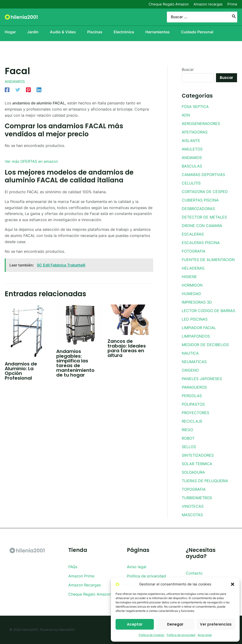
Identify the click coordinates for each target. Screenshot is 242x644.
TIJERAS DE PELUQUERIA (205, 481)
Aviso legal (205, 635)
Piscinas (95, 32)
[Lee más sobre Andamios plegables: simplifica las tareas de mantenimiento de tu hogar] (79, 324)
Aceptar (135, 624)
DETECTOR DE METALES (204, 217)
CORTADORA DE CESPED (205, 192)
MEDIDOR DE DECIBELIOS (205, 345)
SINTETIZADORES (198, 455)
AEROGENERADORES (201, 124)
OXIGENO (190, 370)
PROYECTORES (195, 413)
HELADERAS (193, 268)
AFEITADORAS (195, 132)
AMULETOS (192, 149)
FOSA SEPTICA (195, 107)
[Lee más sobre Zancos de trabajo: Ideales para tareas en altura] (130, 319)
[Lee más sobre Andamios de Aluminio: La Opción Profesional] (28, 331)
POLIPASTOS (193, 404)
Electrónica (124, 32)
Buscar (188, 69)
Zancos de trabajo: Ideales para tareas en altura (127, 348)
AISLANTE (191, 141)
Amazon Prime (81, 576)
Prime (232, 4)
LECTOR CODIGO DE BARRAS (208, 311)
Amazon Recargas (84, 585)
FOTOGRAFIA (194, 251)
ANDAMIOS (15, 82)
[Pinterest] (28, 90)
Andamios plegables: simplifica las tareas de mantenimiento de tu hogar (75, 363)
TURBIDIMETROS (197, 498)
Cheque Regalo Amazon (169, 4)
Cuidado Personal (197, 32)
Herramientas (158, 32)
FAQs (73, 567)
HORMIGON (192, 285)
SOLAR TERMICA (197, 464)
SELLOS (189, 447)
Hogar (10, 32)
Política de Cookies (151, 635)
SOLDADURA (193, 472)
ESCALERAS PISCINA (201, 243)
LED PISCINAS (195, 319)
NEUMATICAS (194, 362)
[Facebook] (7, 90)
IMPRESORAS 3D (197, 302)
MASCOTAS (192, 515)
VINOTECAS (193, 506)
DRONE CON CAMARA (202, 226)
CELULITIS (191, 183)
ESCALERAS (193, 234)
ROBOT (188, 438)
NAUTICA (190, 353)
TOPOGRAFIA (194, 489)
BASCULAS (192, 166)
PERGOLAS (192, 396)
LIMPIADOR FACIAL (199, 328)
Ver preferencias (216, 624)
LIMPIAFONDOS (196, 336)
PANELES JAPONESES (202, 379)
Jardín (33, 32)
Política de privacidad (181, 635)
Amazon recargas (208, 4)
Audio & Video (63, 32)
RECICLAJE (192, 421)
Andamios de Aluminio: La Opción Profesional (21, 371)
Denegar (175, 624)
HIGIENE (189, 277)
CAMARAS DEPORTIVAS (203, 175)
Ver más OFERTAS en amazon (31, 161)
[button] (233, 584)
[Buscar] (234, 17)
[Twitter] (18, 90)
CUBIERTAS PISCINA (200, 200)
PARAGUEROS (194, 387)
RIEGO (187, 430)
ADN (186, 115)
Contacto (194, 573)
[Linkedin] (39, 90)
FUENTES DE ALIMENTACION (208, 260)
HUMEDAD (191, 294)
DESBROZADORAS (198, 209)
